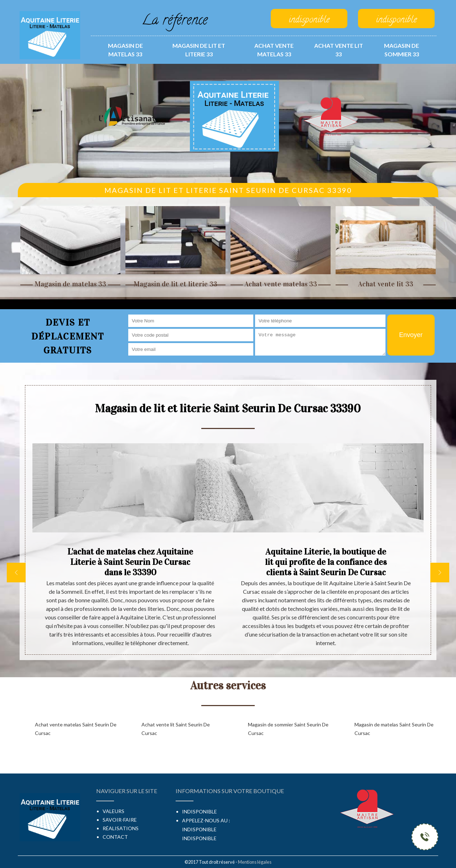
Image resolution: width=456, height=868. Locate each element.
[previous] (16, 573)
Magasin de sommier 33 (401, 50)
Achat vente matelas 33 (274, 50)
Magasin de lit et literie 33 (199, 50)
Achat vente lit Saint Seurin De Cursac (176, 729)
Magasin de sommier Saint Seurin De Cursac (288, 729)
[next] (440, 573)
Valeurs (113, 811)
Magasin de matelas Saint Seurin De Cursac (394, 729)
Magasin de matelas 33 (125, 50)
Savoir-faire (120, 820)
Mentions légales (255, 862)
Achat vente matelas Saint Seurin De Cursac (76, 729)
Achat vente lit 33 (339, 50)
